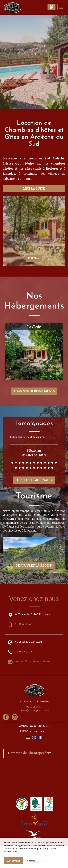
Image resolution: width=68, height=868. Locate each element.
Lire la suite (34, 188)
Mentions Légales (27, 726)
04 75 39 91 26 (24, 652)
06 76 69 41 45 (24, 624)
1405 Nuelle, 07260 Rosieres (34, 701)
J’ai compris (13, 861)
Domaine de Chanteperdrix (30, 753)
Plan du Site (44, 726)
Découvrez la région (34, 565)
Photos (34, 258)
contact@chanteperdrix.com (33, 662)
